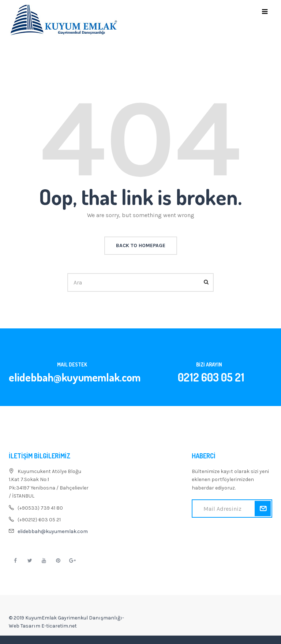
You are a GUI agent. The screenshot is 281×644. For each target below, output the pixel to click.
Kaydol (263, 509)
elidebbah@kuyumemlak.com (53, 531)
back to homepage (141, 245)
